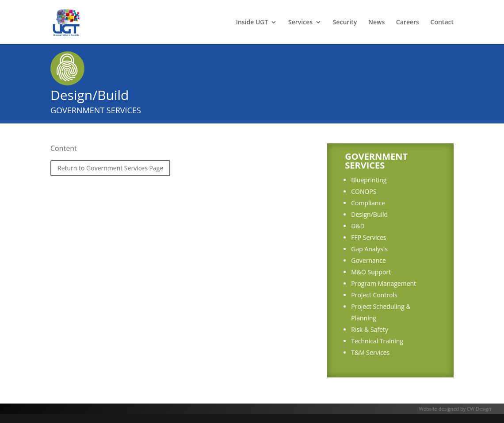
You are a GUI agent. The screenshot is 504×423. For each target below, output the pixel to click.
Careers (408, 23)
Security (345, 23)
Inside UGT (252, 23)
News (376, 23)
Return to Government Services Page (110, 168)
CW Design (479, 409)
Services (300, 23)
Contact (442, 23)
